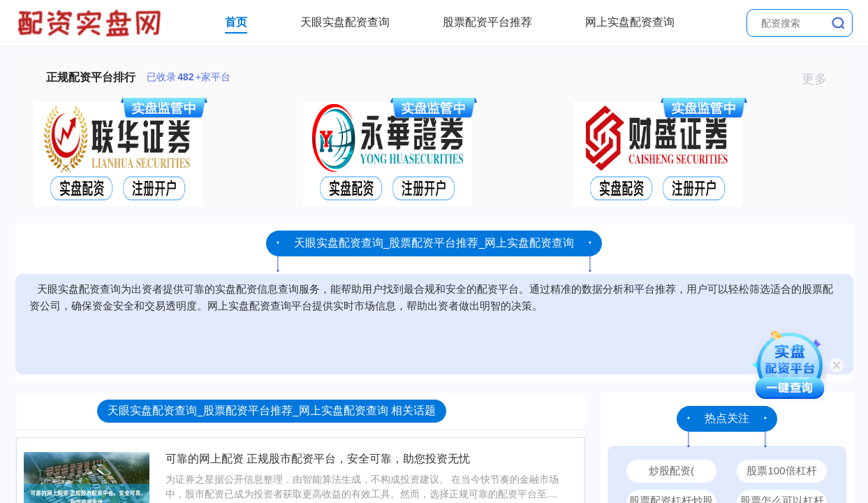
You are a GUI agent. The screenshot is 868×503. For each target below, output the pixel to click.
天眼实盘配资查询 (345, 22)
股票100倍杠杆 (781, 471)
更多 (820, 79)
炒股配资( (671, 471)
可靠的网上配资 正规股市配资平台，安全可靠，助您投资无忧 (318, 459)
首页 (236, 22)
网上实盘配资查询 (630, 22)
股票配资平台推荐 (487, 22)
